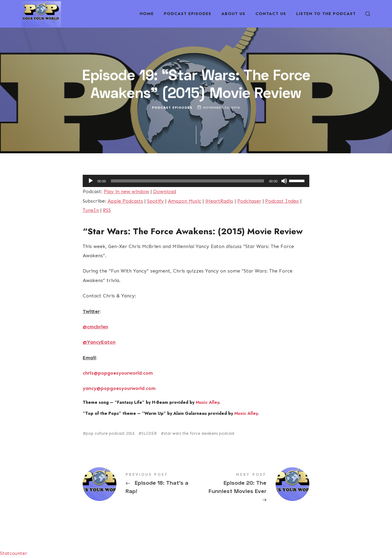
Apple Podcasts (125, 201)
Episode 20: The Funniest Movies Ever (253, 488)
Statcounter (14, 553)
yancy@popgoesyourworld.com (119, 388)
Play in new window (126, 191)
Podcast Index (282, 201)
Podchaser (249, 201)
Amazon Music (185, 201)
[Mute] (284, 181)
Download (165, 191)
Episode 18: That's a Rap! (139, 484)
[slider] (188, 181)
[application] (196, 181)
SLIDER (149, 433)
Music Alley (207, 402)
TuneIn (91, 210)
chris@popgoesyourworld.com (118, 373)
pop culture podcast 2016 (110, 433)
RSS (107, 210)
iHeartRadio (219, 201)
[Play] (91, 181)
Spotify (155, 201)
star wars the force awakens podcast (199, 433)
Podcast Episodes (172, 107)
